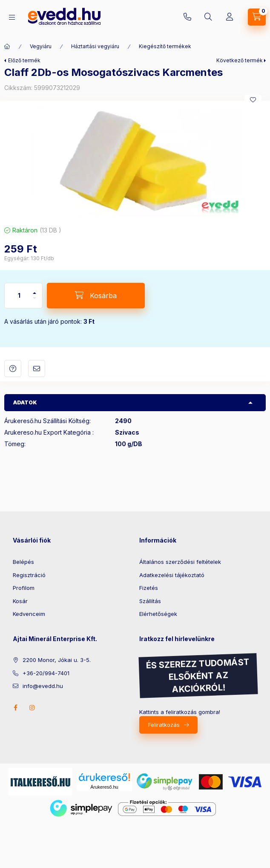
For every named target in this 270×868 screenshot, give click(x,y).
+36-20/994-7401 (187, 17)
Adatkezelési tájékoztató (172, 575)
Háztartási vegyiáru (95, 46)
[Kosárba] (96, 296)
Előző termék (24, 60)
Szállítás (150, 601)
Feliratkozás (164, 725)
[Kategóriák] (12, 17)
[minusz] (34, 302)
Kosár (20, 601)
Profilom (24, 588)
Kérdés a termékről (13, 369)
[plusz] (34, 289)
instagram (32, 708)
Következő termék (240, 60)
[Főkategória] (7, 46)
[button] (135, 161)
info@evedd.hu (43, 686)
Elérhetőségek (158, 614)
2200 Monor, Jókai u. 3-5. (57, 660)
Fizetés (149, 588)
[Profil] (230, 17)
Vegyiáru (41, 46)
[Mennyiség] (19, 296)
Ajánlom (37, 369)
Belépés (23, 562)
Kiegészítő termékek (165, 46)
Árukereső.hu (104, 787)
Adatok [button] (25, 402)
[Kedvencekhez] (253, 100)
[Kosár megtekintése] (257, 17)
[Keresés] (208, 17)
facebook (15, 708)
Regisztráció (29, 575)
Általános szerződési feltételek (180, 562)
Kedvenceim (29, 614)
